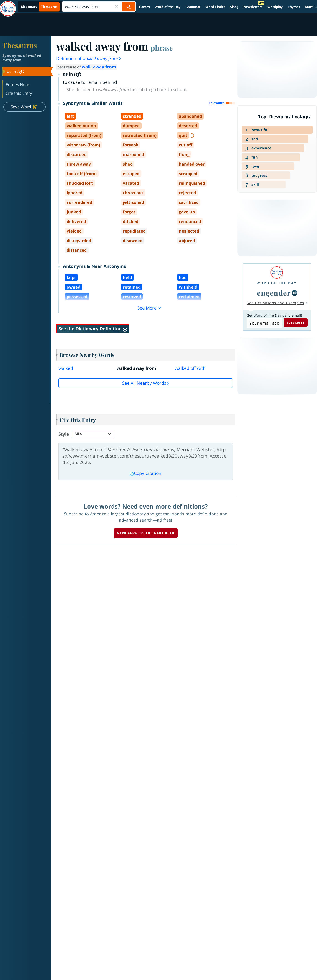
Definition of (89, 59)
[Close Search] (117, 6)
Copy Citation (146, 473)
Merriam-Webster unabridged (146, 533)
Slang (234, 7)
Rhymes (294, 7)
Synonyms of (22, 58)
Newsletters (253, 7)
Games (144, 7)
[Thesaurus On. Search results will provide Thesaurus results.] (39, 7)
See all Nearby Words (144, 383)
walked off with (190, 368)
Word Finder (215, 7)
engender (274, 293)
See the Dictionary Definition (93, 329)
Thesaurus (20, 45)
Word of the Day (168, 7)
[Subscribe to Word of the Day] (264, 323)
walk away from (99, 67)
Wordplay (275, 7)
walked (66, 368)
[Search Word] (128, 6)
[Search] (99, 6)
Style (64, 434)
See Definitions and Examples (275, 303)
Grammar (193, 7)
